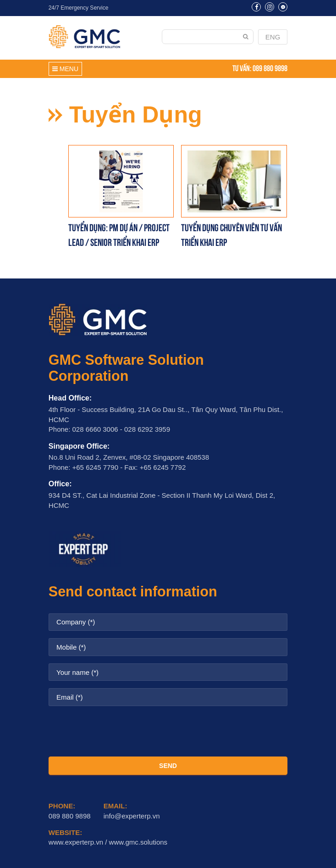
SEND (168, 766)
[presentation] (168, 731)
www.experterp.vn (76, 842)
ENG (273, 37)
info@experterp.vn (132, 816)
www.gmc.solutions (138, 842)
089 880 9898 (270, 67)
